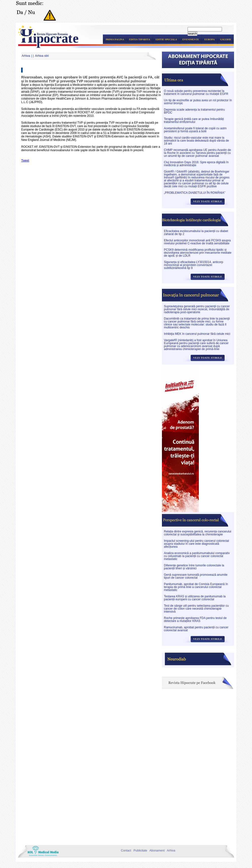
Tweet (25, 161)
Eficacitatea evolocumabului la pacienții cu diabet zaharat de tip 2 (196, 233)
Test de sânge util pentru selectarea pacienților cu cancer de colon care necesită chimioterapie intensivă (196, 609)
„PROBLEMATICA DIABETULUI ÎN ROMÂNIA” (195, 193)
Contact (125, 851)
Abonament (156, 851)
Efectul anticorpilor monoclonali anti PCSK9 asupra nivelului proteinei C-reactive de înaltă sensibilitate (197, 242)
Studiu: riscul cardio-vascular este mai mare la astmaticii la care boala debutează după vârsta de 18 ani (196, 141)
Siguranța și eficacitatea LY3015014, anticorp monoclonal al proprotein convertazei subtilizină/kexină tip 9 (194, 265)
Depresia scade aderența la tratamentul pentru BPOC (194, 111)
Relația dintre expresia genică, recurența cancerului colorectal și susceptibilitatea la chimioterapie (198, 533)
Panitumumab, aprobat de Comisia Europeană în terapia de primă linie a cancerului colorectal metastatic (196, 587)
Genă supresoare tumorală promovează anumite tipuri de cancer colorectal (196, 576)
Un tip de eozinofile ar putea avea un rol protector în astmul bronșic (198, 102)
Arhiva (26, 56)
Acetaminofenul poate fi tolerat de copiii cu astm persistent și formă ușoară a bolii (195, 130)
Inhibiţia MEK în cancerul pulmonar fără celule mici (197, 334)
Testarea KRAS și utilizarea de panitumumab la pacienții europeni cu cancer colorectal (195, 598)
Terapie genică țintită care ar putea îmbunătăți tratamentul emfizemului (194, 120)
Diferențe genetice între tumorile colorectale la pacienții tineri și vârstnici (194, 567)
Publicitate (140, 851)
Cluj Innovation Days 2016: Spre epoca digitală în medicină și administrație (196, 164)
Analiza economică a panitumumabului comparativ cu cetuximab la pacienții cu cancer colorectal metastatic (197, 556)
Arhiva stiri (42, 56)
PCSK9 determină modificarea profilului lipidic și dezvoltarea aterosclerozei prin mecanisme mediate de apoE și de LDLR (198, 253)
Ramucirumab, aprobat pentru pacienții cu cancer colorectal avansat (196, 629)
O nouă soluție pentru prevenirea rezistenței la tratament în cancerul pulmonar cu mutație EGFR (196, 92)
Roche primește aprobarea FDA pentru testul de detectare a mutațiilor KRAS (195, 619)
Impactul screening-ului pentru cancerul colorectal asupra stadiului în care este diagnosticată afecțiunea (196, 544)
